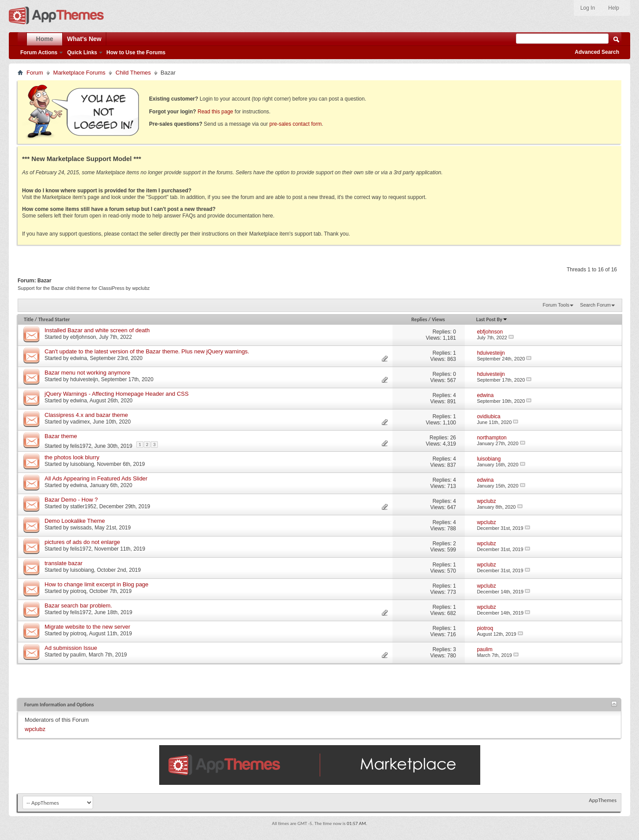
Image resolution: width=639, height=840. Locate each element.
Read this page (215, 112)
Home (45, 39)
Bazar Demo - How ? (71, 500)
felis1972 (81, 446)
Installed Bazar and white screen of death (97, 330)
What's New (84, 39)
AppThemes (603, 800)
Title (29, 319)
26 (453, 438)
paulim (78, 655)
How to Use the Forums (136, 52)
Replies (419, 319)
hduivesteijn (84, 379)
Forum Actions (39, 52)
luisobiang (82, 464)
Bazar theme (61, 436)
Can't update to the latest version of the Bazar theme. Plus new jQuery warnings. (147, 351)
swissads (81, 528)
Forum (35, 73)
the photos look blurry (72, 457)
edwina (78, 358)
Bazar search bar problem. (78, 606)
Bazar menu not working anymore (87, 373)
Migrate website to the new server (87, 627)
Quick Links (82, 52)
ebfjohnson (83, 337)
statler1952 (83, 506)
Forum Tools (556, 305)
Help (614, 8)
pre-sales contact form (296, 124)
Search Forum (595, 305)
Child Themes (133, 73)
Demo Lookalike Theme (75, 521)
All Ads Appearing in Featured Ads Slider (96, 478)
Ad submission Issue (71, 648)
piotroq (78, 591)
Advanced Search (597, 52)
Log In (588, 8)
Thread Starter (54, 319)
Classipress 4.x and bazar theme (86, 415)
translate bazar (64, 563)
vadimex (80, 422)
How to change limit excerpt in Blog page (97, 584)
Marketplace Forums (79, 73)
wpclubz (35, 729)
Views (438, 319)
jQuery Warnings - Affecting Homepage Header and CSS (117, 394)
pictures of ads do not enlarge (82, 542)
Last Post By (492, 319)
